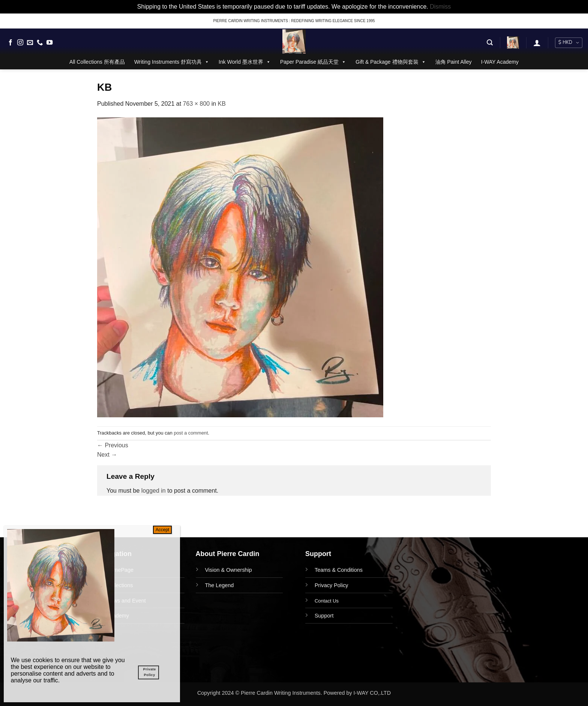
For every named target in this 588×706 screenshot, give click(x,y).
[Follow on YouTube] (49, 43)
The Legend (220, 585)
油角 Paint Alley (454, 62)
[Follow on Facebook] (10, 43)
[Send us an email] (30, 43)
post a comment (191, 433)
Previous (113, 445)
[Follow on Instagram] (20, 43)
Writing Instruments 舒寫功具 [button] (172, 62)
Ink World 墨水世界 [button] (245, 62)
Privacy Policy (331, 585)
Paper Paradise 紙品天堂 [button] (313, 62)
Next (107, 455)
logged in (154, 491)
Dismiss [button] (440, 7)
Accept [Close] (163, 530)
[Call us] (40, 43)
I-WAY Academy (500, 62)
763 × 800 (196, 104)
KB (222, 104)
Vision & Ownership (229, 570)
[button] (490, 43)
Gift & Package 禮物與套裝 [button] (391, 62)
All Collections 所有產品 (97, 62)
